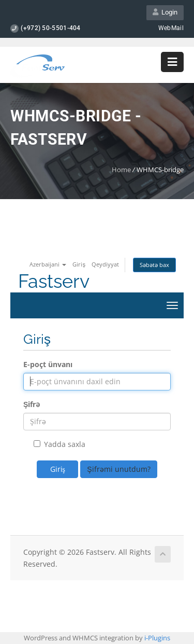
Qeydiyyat (105, 264)
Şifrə (32, 404)
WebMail (171, 28)
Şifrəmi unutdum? (118, 469)
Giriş (79, 264)
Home (121, 170)
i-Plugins (157, 638)
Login (165, 12)
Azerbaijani (48, 264)
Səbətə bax (154, 265)
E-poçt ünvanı (48, 364)
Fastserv (54, 281)
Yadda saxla (59, 444)
